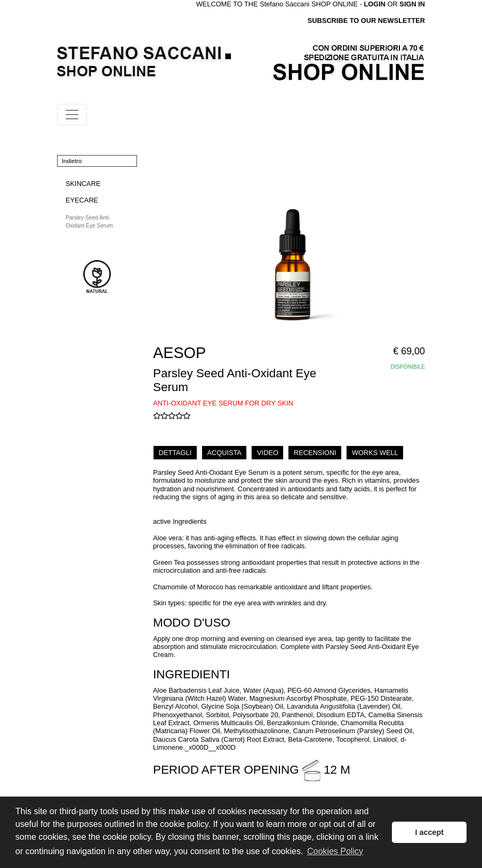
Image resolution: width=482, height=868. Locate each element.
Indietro (72, 161)
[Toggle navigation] (72, 115)
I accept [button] (429, 832)
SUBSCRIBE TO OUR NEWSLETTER (366, 21)
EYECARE (82, 200)
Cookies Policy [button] (335, 851)
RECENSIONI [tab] (315, 453)
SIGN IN (412, 4)
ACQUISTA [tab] (224, 453)
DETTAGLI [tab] (175, 453)
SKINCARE (83, 184)
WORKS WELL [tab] (375, 453)
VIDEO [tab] (268, 453)
